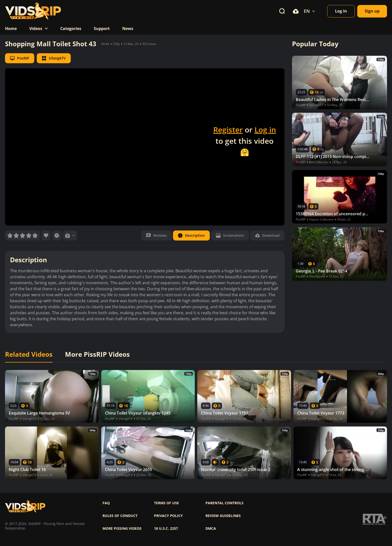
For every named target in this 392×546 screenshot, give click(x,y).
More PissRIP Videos (97, 354)
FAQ (106, 503)
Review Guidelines (223, 516)
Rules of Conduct (120, 516)
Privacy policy (168, 516)
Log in (265, 130)
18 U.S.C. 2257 (166, 528)
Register (228, 130)
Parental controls (224, 503)
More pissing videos (122, 528)
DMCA (211, 528)
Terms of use (166, 503)
